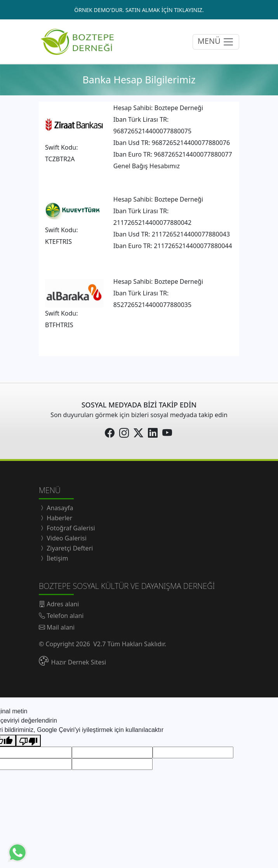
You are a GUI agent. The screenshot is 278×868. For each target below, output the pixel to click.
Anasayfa (59, 508)
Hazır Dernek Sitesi (79, 662)
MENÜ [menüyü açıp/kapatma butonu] (216, 42)
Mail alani (61, 627)
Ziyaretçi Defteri (69, 548)
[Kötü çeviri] (28, 741)
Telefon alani (65, 616)
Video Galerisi (66, 538)
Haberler (59, 518)
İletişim (56, 558)
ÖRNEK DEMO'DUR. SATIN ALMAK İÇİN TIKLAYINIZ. (139, 10)
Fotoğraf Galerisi (70, 528)
